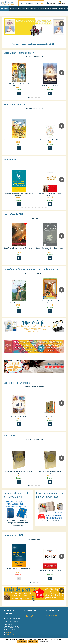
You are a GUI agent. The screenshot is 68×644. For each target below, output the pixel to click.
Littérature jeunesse (36, 9)
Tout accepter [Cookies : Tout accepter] (22, 642)
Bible (11, 9)
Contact (7, 632)
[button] (62, 29)
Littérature (25, 9)
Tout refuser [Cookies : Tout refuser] (33, 642)
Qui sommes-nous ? (52, 616)
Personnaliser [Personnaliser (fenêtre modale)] (44, 642)
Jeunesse (46, 9)
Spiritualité (17, 9)
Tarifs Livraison (10, 635)
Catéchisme (54, 9)
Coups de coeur (63, 9)
